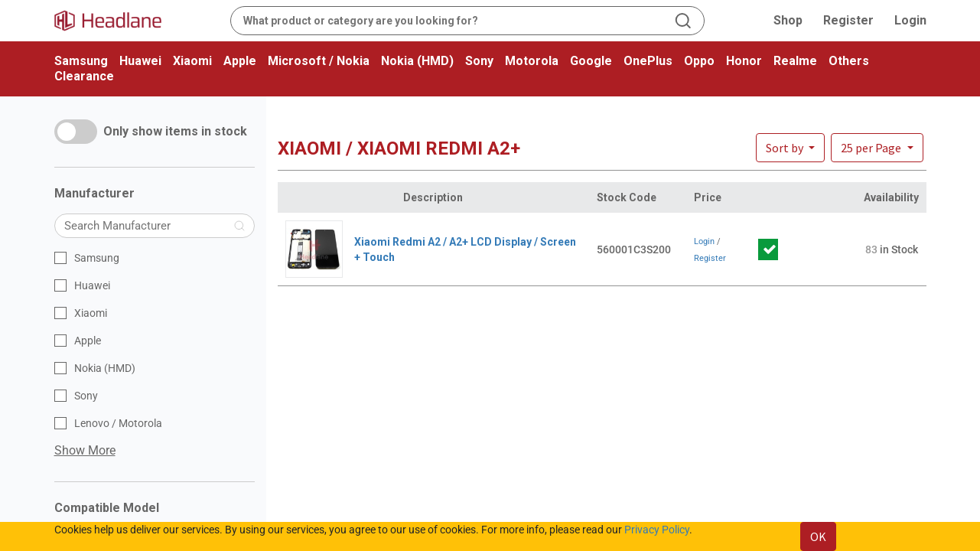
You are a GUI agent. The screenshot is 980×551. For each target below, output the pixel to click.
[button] (877, 148)
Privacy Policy (657, 530)
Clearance (84, 76)
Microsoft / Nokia (319, 61)
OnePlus (648, 61)
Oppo (699, 61)
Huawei (140, 61)
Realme (795, 61)
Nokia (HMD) (417, 61)
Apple (240, 61)
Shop (788, 20)
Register (848, 20)
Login (910, 20)
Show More (85, 450)
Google (591, 61)
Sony (479, 61)
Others (849, 61)
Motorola (532, 61)
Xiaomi (192, 61)
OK (818, 536)
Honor (744, 61)
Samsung (81, 61)
